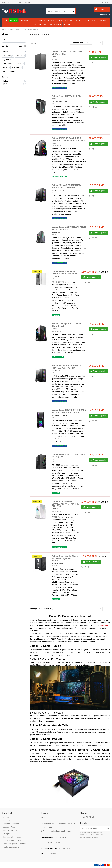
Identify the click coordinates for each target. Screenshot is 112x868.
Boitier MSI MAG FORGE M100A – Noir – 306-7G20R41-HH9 (67, 367)
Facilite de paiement (11, 847)
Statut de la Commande (12, 837)
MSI (53, 193)
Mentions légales (10, 827)
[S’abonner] (108, 828)
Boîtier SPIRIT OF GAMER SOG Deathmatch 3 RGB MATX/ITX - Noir (68, 139)
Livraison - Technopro (25, 2)
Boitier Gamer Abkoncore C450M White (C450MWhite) (65, 273)
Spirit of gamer (56, 146)
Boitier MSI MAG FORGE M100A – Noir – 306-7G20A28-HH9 (67, 186)
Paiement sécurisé (10, 830)
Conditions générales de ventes (15, 844)
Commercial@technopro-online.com (57, 831)
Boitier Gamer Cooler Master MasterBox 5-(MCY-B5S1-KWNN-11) (65, 558)
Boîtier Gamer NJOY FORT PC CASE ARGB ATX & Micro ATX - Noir (69, 411)
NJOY (54, 104)
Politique (6, 834)
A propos (6, 821)
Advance (54, 59)
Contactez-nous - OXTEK (9, 2)
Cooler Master (56, 566)
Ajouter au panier (98, 57)
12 (89, 43)
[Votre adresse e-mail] (92, 828)
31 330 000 (47, 827)
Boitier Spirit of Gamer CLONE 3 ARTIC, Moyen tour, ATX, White (65, 504)
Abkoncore (55, 279)
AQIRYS (54, 234)
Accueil (6, 817)
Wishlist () (106, 2)
